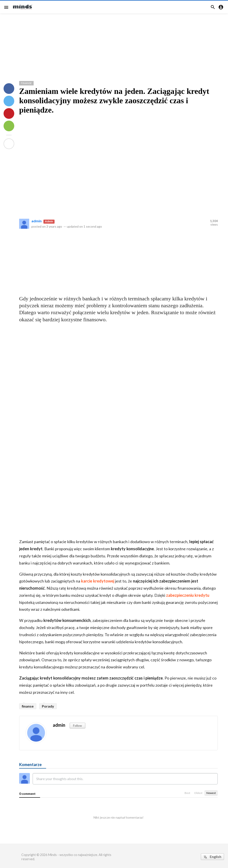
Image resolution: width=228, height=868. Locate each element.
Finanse (26, 83)
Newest (211, 793)
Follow (77, 725)
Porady (48, 706)
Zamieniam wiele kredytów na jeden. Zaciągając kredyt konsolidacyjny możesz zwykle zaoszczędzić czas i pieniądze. (114, 101)
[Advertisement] (114, 45)
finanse (28, 706)
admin (37, 221)
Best (187, 793)
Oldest (198, 793)
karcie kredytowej (98, 581)
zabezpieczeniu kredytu (188, 595)
